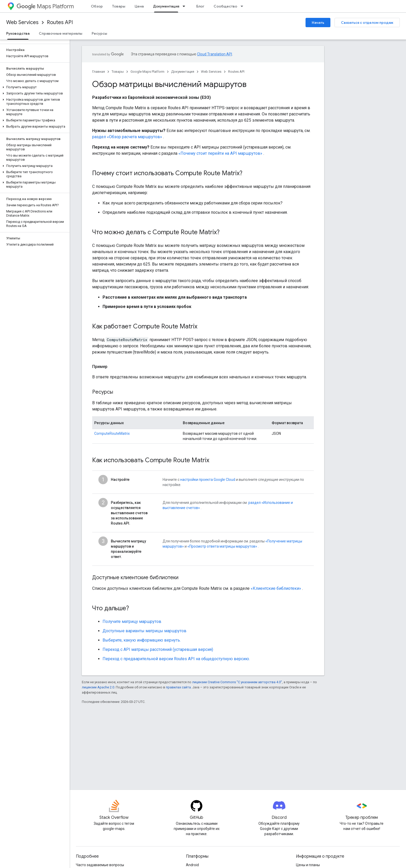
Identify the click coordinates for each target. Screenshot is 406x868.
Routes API (60, 22)
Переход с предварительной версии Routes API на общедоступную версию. (176, 659)
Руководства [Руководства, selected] (18, 33)
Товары (119, 6)
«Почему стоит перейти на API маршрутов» (220, 153)
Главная (99, 72)
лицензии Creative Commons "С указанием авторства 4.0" (237, 682)
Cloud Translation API (215, 54)
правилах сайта (178, 687)
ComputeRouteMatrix (112, 433)
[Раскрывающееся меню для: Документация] (185, 6)
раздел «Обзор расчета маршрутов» (127, 137)
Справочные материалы (61, 33)
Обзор (97, 6)
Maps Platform (45, 6)
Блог (200, 6)
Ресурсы (99, 33)
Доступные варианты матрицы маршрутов (144, 631)
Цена (139, 6)
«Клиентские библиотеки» (276, 588)
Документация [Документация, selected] (166, 6)
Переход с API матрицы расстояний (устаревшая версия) (158, 649)
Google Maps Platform (147, 72)
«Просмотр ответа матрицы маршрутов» (222, 546)
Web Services (22, 22)
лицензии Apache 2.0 (98, 687)
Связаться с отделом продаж (367, 23)
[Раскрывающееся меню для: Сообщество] (243, 6)
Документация (183, 72)
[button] (34, 87)
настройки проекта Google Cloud (208, 480)
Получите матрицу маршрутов (132, 621)
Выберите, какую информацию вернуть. (142, 640)
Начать (318, 23)
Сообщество (225, 6)
